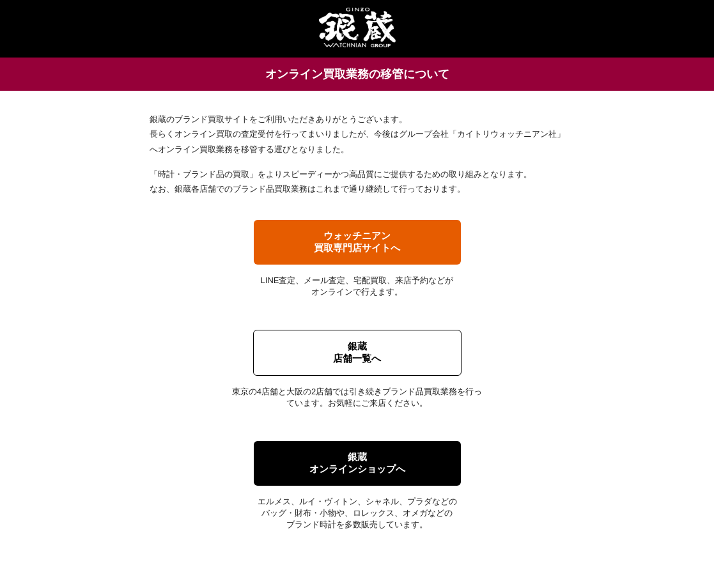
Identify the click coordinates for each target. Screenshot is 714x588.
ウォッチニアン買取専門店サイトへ (357, 242)
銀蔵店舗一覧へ (357, 352)
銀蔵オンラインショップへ (357, 463)
